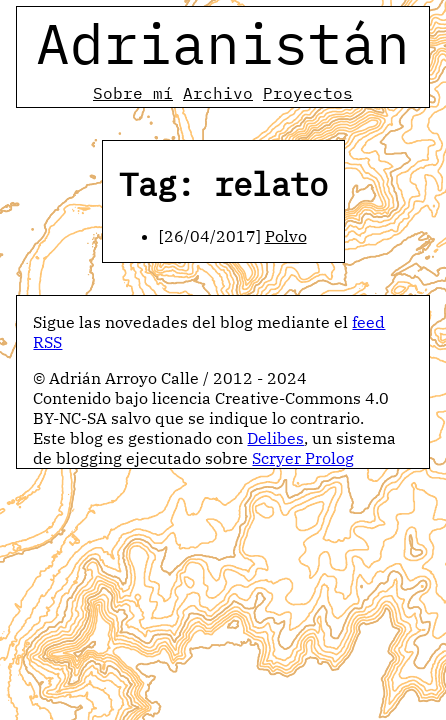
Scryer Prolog (303, 458)
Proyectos (308, 93)
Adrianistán (223, 43)
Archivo (218, 93)
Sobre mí (133, 93)
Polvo (286, 236)
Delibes (275, 438)
